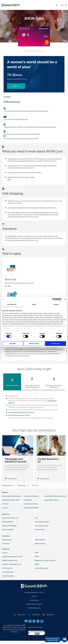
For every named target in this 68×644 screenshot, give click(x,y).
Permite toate (56, 344)
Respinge (12, 344)
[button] (25, 624)
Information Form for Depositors (25, 354)
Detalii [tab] (34, 304)
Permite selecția (34, 344)
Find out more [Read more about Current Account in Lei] (11, 478)
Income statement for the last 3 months (21, 412)
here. (28, 356)
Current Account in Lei (15, 460)
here (9, 179)
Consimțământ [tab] (12, 304)
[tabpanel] (34, 407)
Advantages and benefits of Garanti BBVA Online (48, 461)
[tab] (14, 382)
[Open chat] (63, 639)
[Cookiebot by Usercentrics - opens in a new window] (54, 299)
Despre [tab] (56, 304)
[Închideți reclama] (65, 299)
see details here (33, 240)
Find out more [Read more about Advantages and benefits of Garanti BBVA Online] (43, 478)
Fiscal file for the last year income (19, 415)
